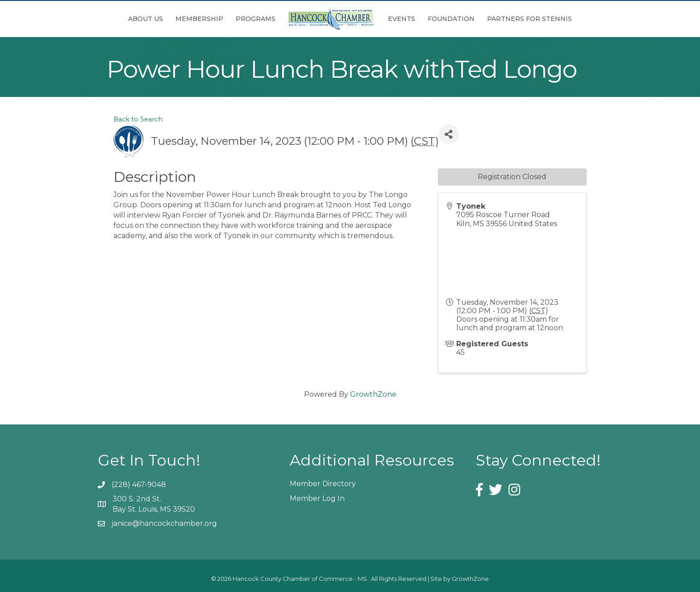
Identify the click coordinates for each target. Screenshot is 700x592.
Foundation (451, 19)
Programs (256, 19)
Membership (199, 19)
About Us (146, 19)
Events (402, 19)
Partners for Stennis (529, 19)
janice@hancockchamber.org (164, 523)
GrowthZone (373, 394)
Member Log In (317, 498)
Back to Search (138, 119)
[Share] (449, 134)
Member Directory (323, 484)
